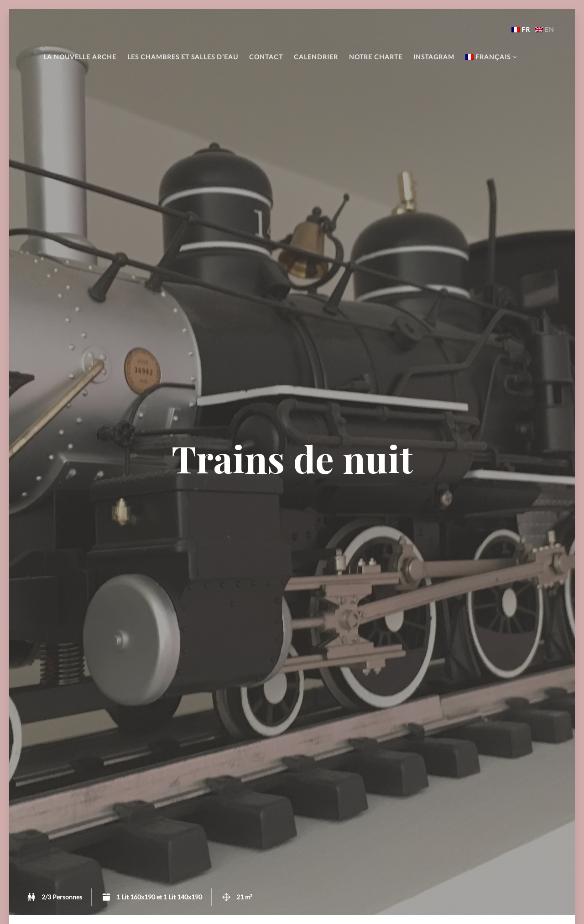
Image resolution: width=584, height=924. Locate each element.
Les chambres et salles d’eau (183, 57)
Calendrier (316, 57)
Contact (266, 57)
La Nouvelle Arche (80, 57)
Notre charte (376, 57)
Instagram (434, 57)
